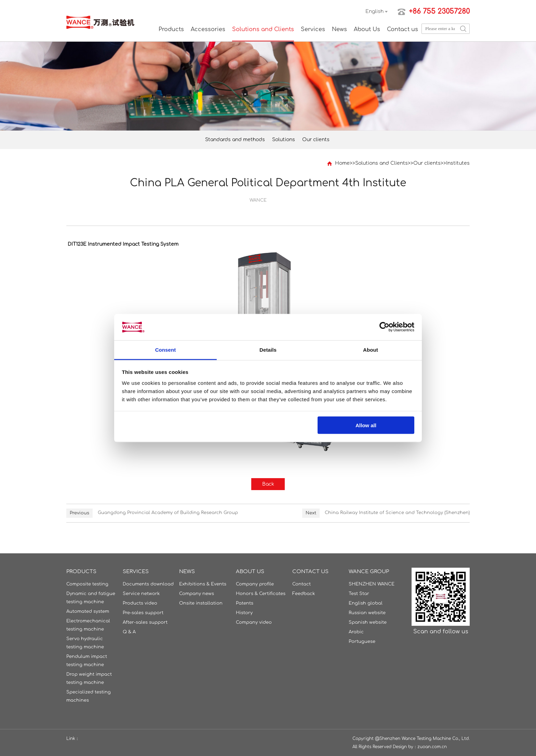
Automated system (88, 611)
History (244, 613)
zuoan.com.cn (432, 747)
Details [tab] (268, 349)
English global (366, 603)
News (339, 29)
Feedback (304, 594)
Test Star (359, 594)
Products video (140, 603)
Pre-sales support (143, 613)
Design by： (405, 747)
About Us (367, 29)
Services (313, 29)
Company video (254, 622)
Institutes (458, 163)
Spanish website (368, 622)
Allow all (366, 425)
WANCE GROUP (369, 572)
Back (268, 484)
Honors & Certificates (261, 594)
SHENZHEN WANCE (372, 584)
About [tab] (371, 349)
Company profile (255, 584)
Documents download (148, 584)
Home (342, 163)
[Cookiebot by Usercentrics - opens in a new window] (384, 327)
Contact (301, 584)
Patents (245, 603)
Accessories (208, 29)
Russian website (367, 613)
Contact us (403, 29)
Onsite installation (201, 603)
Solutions (284, 140)
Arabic (356, 632)
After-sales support (145, 622)
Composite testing (87, 584)
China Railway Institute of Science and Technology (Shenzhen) (397, 513)
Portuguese (362, 642)
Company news (197, 594)
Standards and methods (235, 140)
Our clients (316, 140)
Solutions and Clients (263, 29)
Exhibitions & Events (203, 584)
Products (171, 29)
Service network (141, 594)
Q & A (129, 632)
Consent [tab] (166, 349)
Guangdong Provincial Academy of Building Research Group (168, 513)
